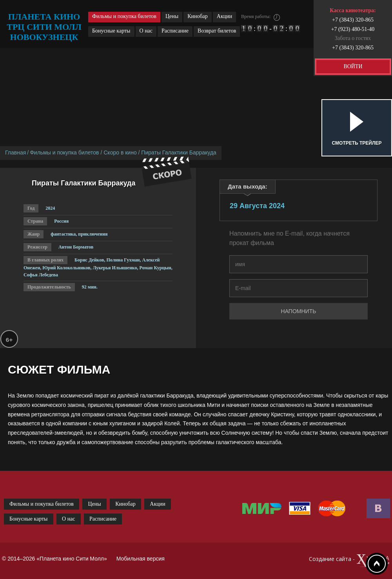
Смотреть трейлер (357, 143)
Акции (224, 16)
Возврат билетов (217, 31)
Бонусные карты (111, 31)
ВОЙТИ (353, 66)
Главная (15, 152)
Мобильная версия (141, 559)
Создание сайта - (349, 561)
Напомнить (299, 311)
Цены (172, 16)
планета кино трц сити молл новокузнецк (44, 27)
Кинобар (198, 16)
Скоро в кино (120, 152)
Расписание (175, 31)
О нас (146, 31)
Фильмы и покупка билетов (124, 16)
